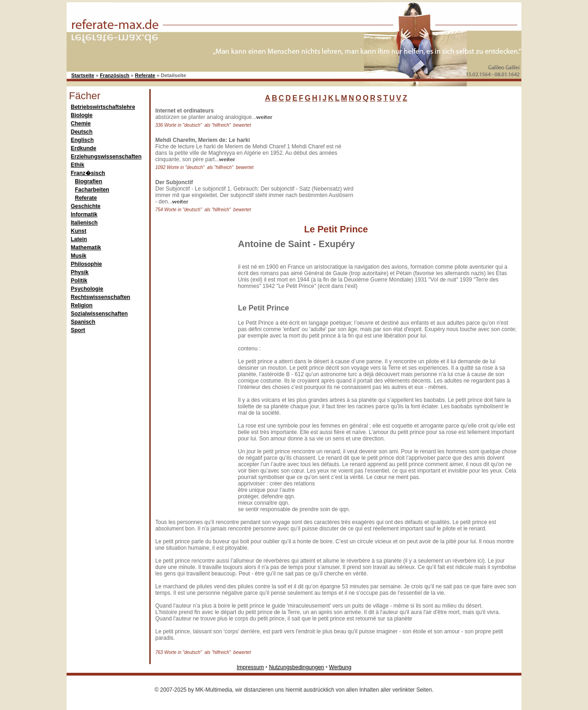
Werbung (340, 667)
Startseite (83, 75)
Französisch (114, 75)
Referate (145, 75)
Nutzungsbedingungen (296, 667)
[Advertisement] (425, 165)
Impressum (250, 667)
